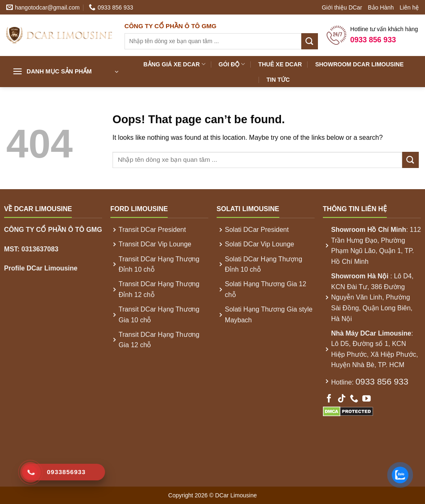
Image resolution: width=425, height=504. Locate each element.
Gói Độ (232, 64)
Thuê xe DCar (280, 64)
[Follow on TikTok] (342, 399)
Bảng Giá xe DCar (175, 64)
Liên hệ (409, 7)
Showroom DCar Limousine (359, 64)
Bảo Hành (381, 7)
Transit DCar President (152, 230)
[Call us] (354, 399)
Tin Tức (278, 80)
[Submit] (310, 41)
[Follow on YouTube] (366, 399)
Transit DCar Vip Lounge (155, 244)
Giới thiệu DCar (342, 7)
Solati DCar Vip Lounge (260, 244)
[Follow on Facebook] (329, 399)
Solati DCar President (257, 230)
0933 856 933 (382, 381)
